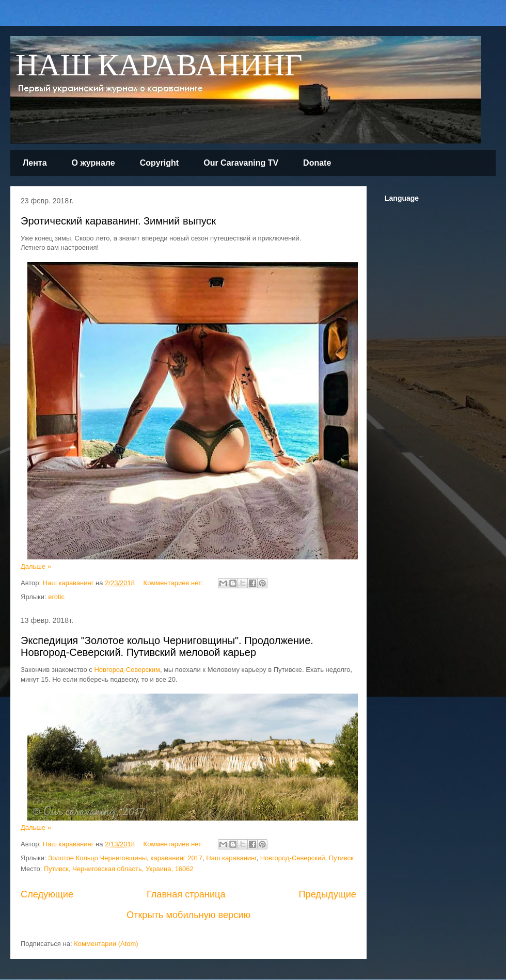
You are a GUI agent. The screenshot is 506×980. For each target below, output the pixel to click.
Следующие (47, 894)
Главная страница (186, 894)
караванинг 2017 (177, 858)
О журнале (93, 163)
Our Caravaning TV (241, 163)
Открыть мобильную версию (188, 915)
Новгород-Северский (293, 858)
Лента (35, 163)
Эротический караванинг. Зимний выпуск (118, 221)
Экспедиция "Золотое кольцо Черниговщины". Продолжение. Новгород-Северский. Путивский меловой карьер (167, 646)
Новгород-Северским (127, 670)
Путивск (341, 858)
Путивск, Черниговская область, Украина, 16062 (119, 869)
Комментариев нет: (175, 583)
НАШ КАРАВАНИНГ (159, 66)
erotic (56, 597)
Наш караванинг (231, 858)
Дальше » (36, 566)
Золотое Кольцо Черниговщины (97, 858)
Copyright (160, 163)
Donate (317, 163)
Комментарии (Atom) (106, 944)
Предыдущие (327, 894)
